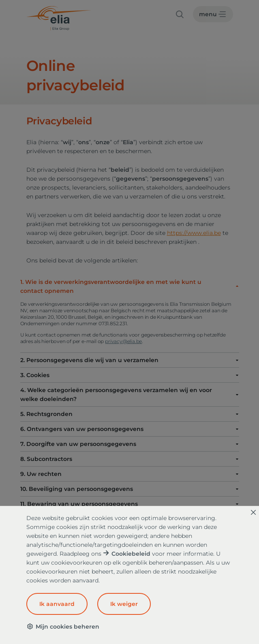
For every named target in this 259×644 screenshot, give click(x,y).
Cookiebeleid (131, 554)
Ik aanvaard (57, 604)
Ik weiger (124, 604)
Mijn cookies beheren (63, 627)
